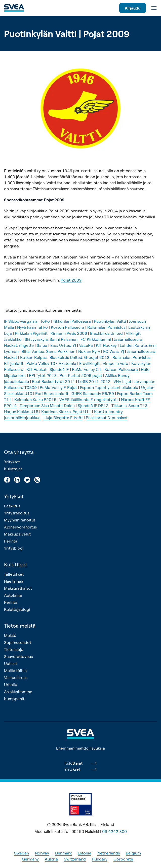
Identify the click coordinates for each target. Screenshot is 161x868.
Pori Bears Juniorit (52, 393)
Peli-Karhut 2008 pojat (81, 375)
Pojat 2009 (71, 280)
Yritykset (12, 462)
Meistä (10, 635)
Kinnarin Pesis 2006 (69, 333)
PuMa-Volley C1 (87, 369)
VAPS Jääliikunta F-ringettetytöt (89, 399)
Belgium (133, 853)
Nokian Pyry (89, 351)
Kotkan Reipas (33, 357)
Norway (42, 853)
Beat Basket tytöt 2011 (53, 381)
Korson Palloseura (68, 327)
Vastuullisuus (16, 678)
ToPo (45, 321)
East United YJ (63, 345)
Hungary (100, 859)
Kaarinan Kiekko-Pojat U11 (66, 412)
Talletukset (14, 574)
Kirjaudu (133, 8)
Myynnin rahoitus (20, 520)
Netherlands (109, 853)
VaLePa (86, 345)
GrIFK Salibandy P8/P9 (93, 393)
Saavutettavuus (18, 656)
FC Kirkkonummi (96, 339)
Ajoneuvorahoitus (20, 527)
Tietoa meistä (20, 626)
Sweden (22, 853)
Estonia (85, 853)
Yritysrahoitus (17, 513)
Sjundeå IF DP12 (93, 406)
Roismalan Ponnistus (106, 327)
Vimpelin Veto (115, 363)
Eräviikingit (89, 363)
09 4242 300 (114, 831)
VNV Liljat (122, 381)
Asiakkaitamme (18, 692)
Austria (51, 859)
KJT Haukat (36, 369)
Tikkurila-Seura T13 (129, 406)
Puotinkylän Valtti (110, 321)
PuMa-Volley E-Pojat (58, 387)
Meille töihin (15, 671)
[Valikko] (154, 8)
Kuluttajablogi (17, 609)
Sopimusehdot (18, 642)
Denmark (63, 853)
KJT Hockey (106, 345)
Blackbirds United (106, 333)
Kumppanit (14, 699)
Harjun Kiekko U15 (21, 412)
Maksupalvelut (17, 534)
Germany (30, 859)
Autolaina (13, 595)
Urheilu (11, 685)
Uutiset (11, 663)
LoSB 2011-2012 (94, 381)
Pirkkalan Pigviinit (31, 333)
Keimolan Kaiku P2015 (35, 399)
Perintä (11, 541)
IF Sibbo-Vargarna (21, 321)
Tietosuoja (14, 649)
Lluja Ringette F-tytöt (63, 418)
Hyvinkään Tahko (32, 327)
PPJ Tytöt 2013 (43, 375)
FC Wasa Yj (114, 351)
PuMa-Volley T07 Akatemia (51, 363)
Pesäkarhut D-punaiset (107, 418)
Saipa (42, 345)
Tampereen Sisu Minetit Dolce (47, 406)
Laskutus (12, 506)
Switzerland (75, 859)
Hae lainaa (14, 581)
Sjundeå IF (59, 369)
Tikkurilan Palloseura (72, 321)
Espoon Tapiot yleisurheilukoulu (109, 387)
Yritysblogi (14, 548)
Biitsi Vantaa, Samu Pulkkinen (48, 351)
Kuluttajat (13, 469)
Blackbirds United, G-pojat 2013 (79, 357)
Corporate (123, 859)
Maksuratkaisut (18, 588)
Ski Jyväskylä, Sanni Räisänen (51, 339)
